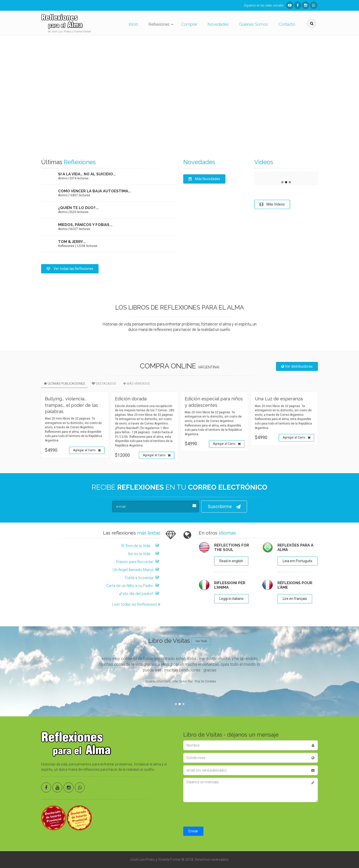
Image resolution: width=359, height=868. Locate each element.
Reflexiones (159, 24)
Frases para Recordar (138, 562)
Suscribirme (224, 507)
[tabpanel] (286, 176)
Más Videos (272, 204)
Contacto (287, 24)
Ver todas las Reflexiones (70, 269)
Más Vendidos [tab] (136, 383)
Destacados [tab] (104, 383)
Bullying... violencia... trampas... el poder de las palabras (71, 405)
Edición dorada (131, 399)
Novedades (218, 24)
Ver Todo (201, 641)
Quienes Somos (254, 24)
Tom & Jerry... (72, 242)
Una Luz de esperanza (279, 399)
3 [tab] (290, 182)
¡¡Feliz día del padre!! (140, 594)
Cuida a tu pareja (143, 578)
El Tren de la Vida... (141, 546)
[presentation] (221, 814)
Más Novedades (204, 179)
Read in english (231, 561)
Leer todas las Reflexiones (136, 604)
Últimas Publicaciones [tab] (64, 383)
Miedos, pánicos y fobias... (85, 225)
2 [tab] (286, 182)
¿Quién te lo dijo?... (78, 208)
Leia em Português (298, 561)
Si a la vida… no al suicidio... (87, 174)
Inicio (134, 24)
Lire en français (295, 599)
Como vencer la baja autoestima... (95, 191)
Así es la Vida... (144, 554)
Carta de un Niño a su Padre (133, 586)
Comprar (189, 24)
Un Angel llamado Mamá (136, 570)
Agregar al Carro (87, 450)
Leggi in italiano (231, 599)
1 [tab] (282, 182)
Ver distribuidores (297, 366)
